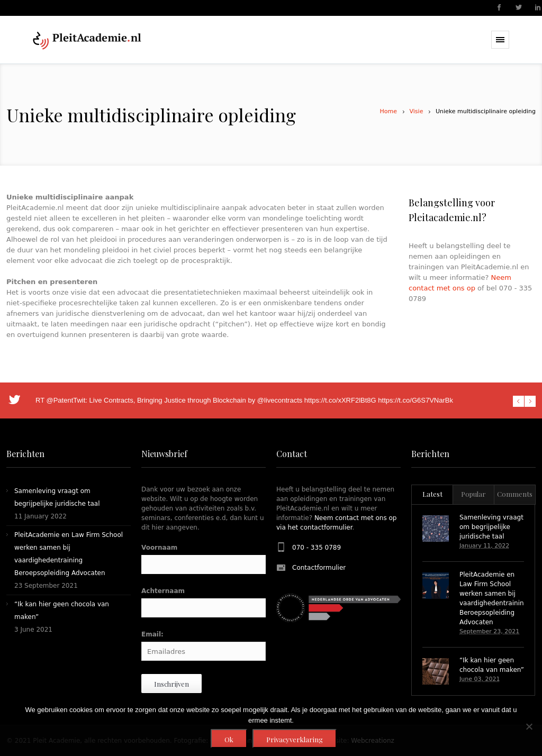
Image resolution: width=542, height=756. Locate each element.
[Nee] (529, 726)
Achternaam (163, 591)
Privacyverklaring (295, 739)
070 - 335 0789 (317, 548)
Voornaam (159, 548)
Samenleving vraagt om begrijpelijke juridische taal (491, 527)
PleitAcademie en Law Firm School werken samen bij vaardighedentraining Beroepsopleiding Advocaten (494, 598)
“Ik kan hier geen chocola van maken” (492, 665)
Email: (152, 634)
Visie (417, 111)
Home (389, 111)
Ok (229, 739)
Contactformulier (319, 568)
